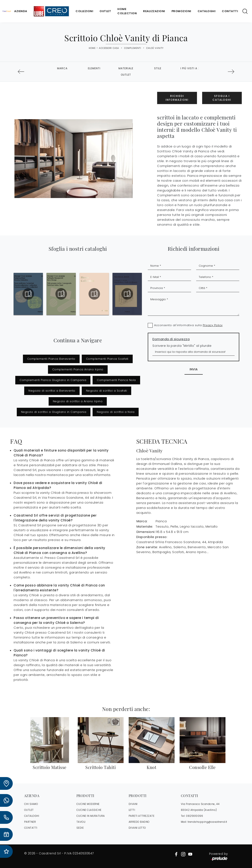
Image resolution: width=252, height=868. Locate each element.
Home (92, 48)
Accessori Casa (109, 48)
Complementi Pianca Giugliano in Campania (53, 380)
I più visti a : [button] (190, 68)
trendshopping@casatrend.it (207, 822)
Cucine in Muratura (91, 816)
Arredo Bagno (139, 822)
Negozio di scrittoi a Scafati (107, 391)
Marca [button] (62, 68)
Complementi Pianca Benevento (51, 359)
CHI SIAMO (31, 804)
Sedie (80, 828)
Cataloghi (207, 11)
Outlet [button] (126, 75)
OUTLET (29, 810)
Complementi (133, 48)
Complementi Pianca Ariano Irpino (78, 369)
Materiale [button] (126, 68)
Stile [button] (158, 68)
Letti (132, 810)
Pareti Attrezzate (142, 816)
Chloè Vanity (155, 48)
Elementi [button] (94, 68)
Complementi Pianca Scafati (107, 359)
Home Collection (127, 11)
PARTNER (30, 822)
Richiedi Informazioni (177, 98)
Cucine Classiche (89, 810)
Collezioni (84, 11)
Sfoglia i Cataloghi (222, 98)
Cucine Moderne (88, 804)
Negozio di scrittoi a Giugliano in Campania (54, 412)
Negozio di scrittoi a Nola (116, 412)
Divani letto (137, 828)
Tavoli (81, 822)
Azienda (21, 11)
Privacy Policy (213, 325)
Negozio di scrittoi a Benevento (52, 391)
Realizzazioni (154, 11)
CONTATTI (31, 828)
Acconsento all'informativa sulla (188, 325)
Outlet (105, 11)
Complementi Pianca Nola (116, 380)
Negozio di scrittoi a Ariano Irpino (78, 401)
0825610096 (194, 816)
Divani (133, 804)
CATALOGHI (32, 816)
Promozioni (181, 11)
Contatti (230, 11)
